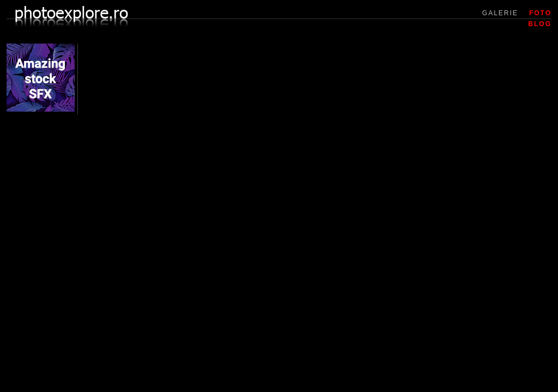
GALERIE (500, 13)
